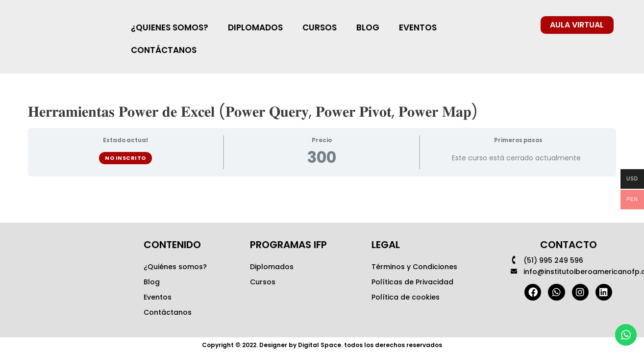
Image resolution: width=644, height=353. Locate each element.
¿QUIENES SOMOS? (170, 27)
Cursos (263, 282)
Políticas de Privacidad (412, 282)
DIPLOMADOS (255, 27)
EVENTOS (418, 27)
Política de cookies (406, 297)
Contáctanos (168, 312)
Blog (152, 282)
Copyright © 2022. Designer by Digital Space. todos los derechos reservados (322, 345)
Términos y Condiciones (414, 267)
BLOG (368, 27)
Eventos (158, 297)
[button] (577, 25)
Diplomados (272, 267)
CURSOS (320, 27)
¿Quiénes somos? (175, 267)
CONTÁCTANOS (164, 50)
